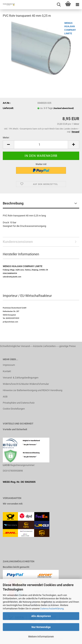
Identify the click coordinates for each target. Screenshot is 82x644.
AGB (5, 397)
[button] (8, 145)
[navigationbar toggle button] (77, 5)
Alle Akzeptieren (41, 616)
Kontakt (7, 371)
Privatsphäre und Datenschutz (19, 403)
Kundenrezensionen (18, 242)
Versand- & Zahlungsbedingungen (21, 378)
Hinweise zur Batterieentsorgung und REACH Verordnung (33, 390)
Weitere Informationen (41, 637)
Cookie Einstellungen (14, 409)
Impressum (9, 365)
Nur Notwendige (41, 627)
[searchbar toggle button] (59, 5)
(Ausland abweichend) (64, 108)
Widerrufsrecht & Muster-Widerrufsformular (26, 384)
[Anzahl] (41, 145)
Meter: (6, 138)
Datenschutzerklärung (52, 609)
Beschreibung (13, 203)
